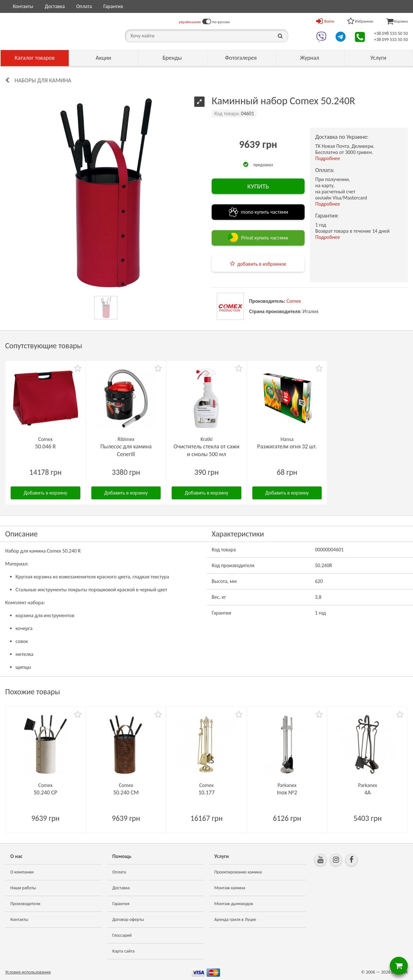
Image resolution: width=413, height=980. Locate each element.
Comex (294, 301)
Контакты (23, 6)
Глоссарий (122, 935)
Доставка (55, 6)
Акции (104, 58)
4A (368, 792)
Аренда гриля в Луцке (235, 919)
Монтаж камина (230, 888)
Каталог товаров (35, 58)
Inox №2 (287, 792)
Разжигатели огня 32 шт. (287, 446)
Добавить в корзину (45, 493)
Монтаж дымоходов (234, 904)
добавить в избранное (262, 264)
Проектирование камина (238, 872)
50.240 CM (126, 792)
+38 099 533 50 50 (391, 40)
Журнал (310, 58)
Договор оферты (128, 919)
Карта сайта (123, 951)
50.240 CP (45, 792)
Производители (25, 904)
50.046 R (45, 446)
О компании (22, 872)
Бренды (172, 58)
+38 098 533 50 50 (391, 33)
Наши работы (23, 888)
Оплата (84, 6)
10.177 (206, 792)
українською (190, 22)
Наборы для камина (43, 80)
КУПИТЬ (258, 186)
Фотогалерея (241, 58)
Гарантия (113, 6)
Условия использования (28, 972)
